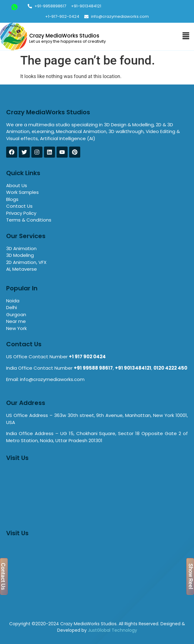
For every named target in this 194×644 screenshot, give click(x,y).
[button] (186, 36)
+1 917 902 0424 (87, 357)
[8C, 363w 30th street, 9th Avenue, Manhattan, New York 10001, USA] (97, 571)
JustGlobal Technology (113, 630)
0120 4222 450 (170, 368)
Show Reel (191, 576)
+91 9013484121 (133, 368)
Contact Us (3, 576)
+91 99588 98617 (93, 368)
